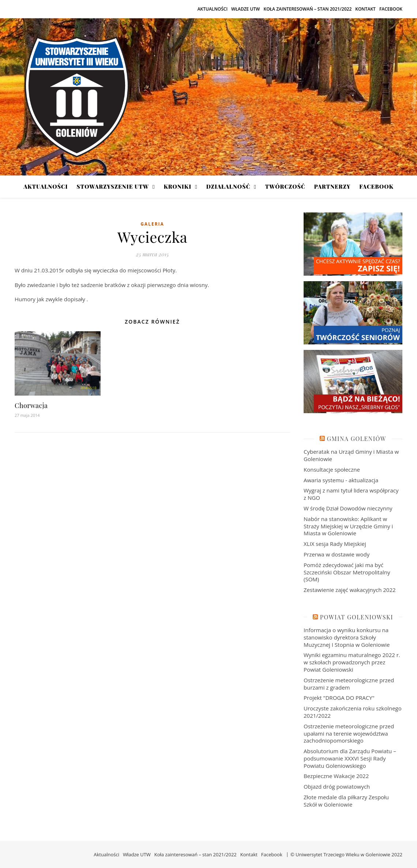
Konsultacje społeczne (332, 469)
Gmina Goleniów (357, 439)
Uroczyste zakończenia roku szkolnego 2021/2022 (353, 712)
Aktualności (213, 9)
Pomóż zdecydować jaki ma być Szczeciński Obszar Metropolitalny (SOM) (347, 572)
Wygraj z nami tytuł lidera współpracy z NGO (351, 494)
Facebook (391, 9)
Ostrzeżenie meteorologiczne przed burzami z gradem (349, 684)
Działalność (228, 186)
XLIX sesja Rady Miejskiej (335, 544)
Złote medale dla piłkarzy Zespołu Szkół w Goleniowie (346, 801)
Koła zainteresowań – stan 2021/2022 (307, 9)
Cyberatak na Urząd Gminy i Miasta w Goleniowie (351, 455)
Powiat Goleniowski (357, 617)
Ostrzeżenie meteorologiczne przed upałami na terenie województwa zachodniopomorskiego (349, 733)
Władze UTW (245, 9)
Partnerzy (333, 186)
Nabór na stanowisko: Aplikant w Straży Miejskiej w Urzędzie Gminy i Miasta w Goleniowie (348, 526)
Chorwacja (31, 405)
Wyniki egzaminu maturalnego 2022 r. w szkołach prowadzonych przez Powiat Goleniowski (352, 662)
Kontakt (365, 9)
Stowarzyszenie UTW (113, 186)
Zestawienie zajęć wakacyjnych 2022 (350, 590)
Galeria (152, 224)
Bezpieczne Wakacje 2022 (336, 776)
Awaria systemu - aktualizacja (341, 480)
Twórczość (285, 186)
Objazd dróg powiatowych (337, 786)
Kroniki (177, 186)
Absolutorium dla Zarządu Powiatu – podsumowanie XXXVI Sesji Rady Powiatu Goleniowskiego (350, 758)
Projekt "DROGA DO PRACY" (339, 698)
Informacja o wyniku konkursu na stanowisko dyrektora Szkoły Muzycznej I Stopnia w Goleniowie (347, 637)
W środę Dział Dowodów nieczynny (348, 508)
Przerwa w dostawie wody (337, 554)
